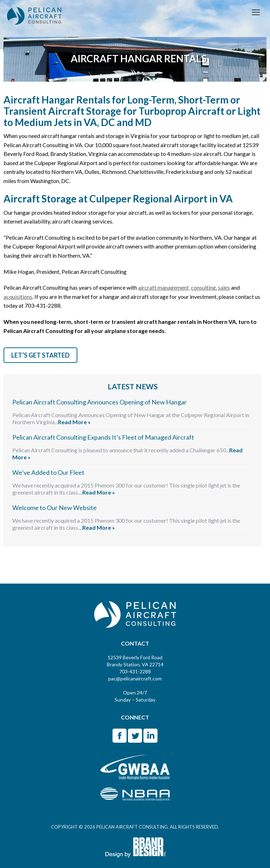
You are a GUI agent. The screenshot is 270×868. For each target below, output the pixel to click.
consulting (203, 287)
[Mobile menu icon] (256, 12)
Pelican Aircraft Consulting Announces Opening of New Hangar (99, 402)
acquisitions (18, 297)
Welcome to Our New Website (54, 508)
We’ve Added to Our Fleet (48, 472)
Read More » (74, 422)
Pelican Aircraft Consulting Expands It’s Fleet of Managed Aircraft (103, 437)
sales (224, 287)
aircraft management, (164, 287)
